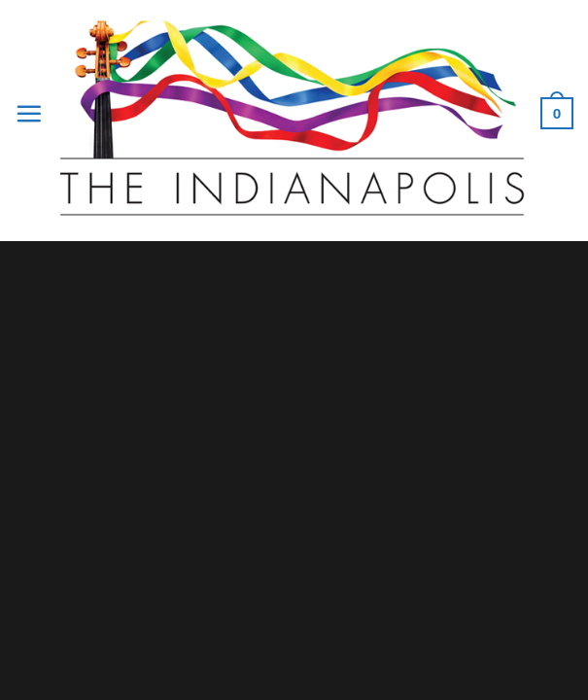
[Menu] (29, 113)
